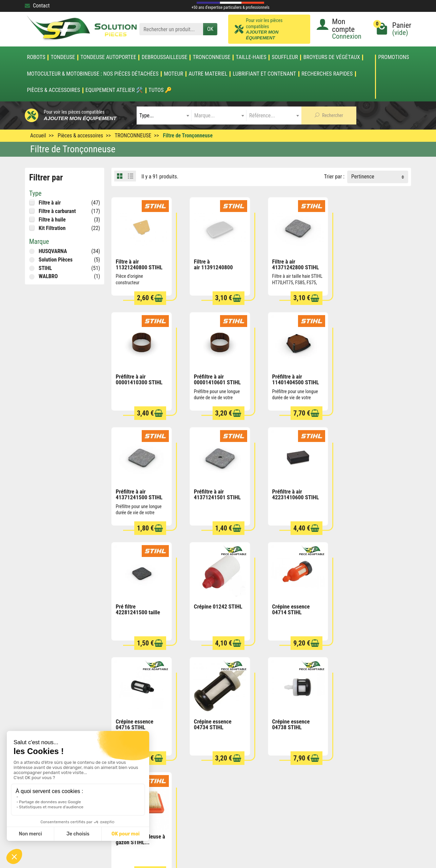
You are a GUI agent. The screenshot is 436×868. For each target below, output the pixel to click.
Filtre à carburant (57, 211)
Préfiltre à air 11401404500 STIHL (216, 376)
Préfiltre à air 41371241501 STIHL (369, 376)
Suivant (399, 655)
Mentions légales (286, 762)
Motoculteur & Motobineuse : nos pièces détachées (93, 74)
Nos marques (206, 780)
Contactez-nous (284, 789)
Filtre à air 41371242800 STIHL (293, 263)
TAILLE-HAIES (251, 57)
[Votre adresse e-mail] (203, 817)
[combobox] (164, 115)
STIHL (45, 268)
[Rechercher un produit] (171, 29)
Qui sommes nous (287, 780)
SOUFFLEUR (285, 57)
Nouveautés (205, 762)
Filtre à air (50, 203)
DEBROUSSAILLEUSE (165, 57)
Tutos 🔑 (160, 90)
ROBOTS (36, 57)
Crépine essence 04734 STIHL (211, 603)
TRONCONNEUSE (212, 57)
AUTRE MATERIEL (208, 74)
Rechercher (329, 115)
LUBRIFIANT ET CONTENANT (265, 74)
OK (210, 29)
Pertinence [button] (363, 177)
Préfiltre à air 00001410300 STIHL (369, 263)
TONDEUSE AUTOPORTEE (108, 57)
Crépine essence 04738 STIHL (288, 603)
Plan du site (280, 771)
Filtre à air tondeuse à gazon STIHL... (371, 603)
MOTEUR (174, 74)
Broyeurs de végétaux (332, 57)
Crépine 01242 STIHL (293, 487)
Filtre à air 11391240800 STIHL (212, 266)
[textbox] (164, 115)
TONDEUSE (63, 57)
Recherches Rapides (327, 74)
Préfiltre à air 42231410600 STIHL (139, 490)
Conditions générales (290, 753)
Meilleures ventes (211, 771)
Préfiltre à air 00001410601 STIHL (139, 376)
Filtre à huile (52, 220)
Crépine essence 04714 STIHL (365, 490)
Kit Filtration (52, 228)
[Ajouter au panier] (157, 297)
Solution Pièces (56, 260)
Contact (37, 6)
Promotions (393, 57)
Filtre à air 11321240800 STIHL (139, 263)
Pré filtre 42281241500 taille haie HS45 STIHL (214, 493)
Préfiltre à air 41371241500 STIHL (293, 376)
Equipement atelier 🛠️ (114, 90)
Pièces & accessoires (53, 90)
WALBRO (48, 276)
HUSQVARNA (53, 251)
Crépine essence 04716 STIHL (134, 603)
